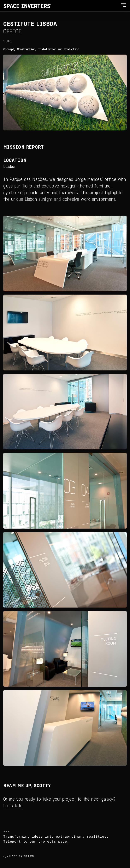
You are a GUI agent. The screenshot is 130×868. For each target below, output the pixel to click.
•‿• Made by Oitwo (19, 856)
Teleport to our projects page (35, 841)
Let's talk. (13, 805)
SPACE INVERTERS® (27, 6)
